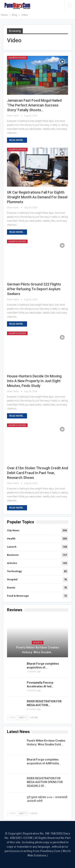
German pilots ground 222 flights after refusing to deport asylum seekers (34, 289)
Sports (38, 643)
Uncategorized (17, 58)
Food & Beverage (18, 596)
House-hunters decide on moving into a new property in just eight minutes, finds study (34, 381)
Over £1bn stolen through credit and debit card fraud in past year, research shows (37, 473)
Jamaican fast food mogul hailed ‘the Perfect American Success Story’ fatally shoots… (34, 105)
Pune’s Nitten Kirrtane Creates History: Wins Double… (38, 650)
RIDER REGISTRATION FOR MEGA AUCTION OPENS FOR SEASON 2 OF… (45, 782)
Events (11, 588)
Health (11, 539)
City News (13, 530)
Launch (12, 547)
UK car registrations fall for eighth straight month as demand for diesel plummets (37, 197)
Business (13, 555)
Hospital (12, 579)
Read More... (17, 140)
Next (23, 718)
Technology (14, 571)
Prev (12, 718)
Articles (12, 563)
